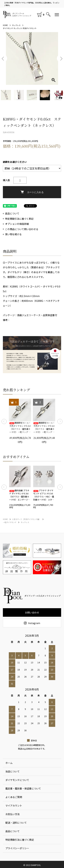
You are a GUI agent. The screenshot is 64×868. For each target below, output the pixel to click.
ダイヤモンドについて (17, 780)
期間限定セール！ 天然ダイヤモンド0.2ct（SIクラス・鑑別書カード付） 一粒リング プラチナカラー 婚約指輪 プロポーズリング (20, 427)
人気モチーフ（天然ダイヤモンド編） (26, 519)
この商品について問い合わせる (22, 229)
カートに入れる (32, 192)
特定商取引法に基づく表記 (19, 219)
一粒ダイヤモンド (10, 522)
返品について (12, 213)
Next (60, 421)
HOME (5, 25)
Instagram (32, 623)
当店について (13, 771)
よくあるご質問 (14, 797)
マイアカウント (14, 806)
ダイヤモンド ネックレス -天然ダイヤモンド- (20, 28)
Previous (4, 421)
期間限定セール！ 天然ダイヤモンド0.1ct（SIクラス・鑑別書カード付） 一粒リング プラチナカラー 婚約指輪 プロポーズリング (44, 427)
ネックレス (16, 25)
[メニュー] (57, 15)
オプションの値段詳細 (17, 224)
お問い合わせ (32, 612)
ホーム (9, 763)
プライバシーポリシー (17, 848)
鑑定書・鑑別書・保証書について (23, 788)
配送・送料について (16, 823)
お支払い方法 (13, 814)
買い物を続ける (13, 234)
